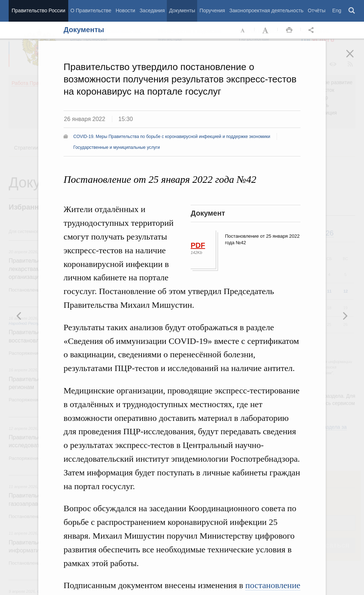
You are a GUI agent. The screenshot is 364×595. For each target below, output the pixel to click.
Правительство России (38, 10)
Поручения (212, 10)
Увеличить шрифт (266, 30)
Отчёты (317, 10)
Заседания (152, 10)
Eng (337, 10)
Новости (125, 10)
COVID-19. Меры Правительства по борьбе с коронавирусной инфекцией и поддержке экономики (172, 137)
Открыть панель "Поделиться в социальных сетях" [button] (312, 30)
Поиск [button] (352, 11)
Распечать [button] (289, 30)
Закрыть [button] (355, 59)
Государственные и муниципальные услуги (117, 147)
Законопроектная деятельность (266, 10)
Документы (182, 10)
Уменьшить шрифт (243, 30)
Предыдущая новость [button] (345, 316)
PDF (198, 245)
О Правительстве (91, 10)
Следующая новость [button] (19, 316)
